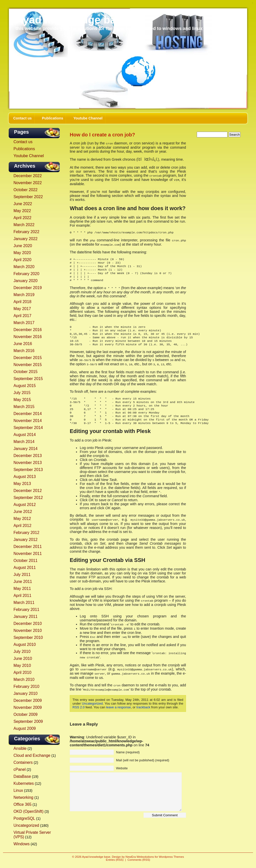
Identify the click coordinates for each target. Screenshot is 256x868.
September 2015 (28, 379)
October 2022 (25, 190)
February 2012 (26, 533)
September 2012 (28, 498)
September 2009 (28, 721)
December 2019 (28, 288)
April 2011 (22, 596)
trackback (143, 713)
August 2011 (25, 568)
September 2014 (28, 428)
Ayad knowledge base (72, 20)
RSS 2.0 (78, 713)
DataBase (22, 776)
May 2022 (22, 211)
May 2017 (22, 309)
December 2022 (28, 176)
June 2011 (23, 582)
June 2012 (23, 512)
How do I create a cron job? (102, 135)
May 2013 (22, 484)
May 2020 (22, 253)
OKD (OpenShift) (28, 811)
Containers (23, 762)
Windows (21, 844)
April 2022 (22, 218)
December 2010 (28, 624)
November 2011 (28, 554)
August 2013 (25, 477)
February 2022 (26, 232)
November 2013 (28, 463)
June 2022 (23, 204)
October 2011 (25, 561)
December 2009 (28, 700)
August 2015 (25, 386)
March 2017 (24, 323)
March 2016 (24, 351)
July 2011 (22, 575)
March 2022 (24, 225)
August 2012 (25, 505)
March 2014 (24, 442)
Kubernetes (24, 783)
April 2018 (22, 302)
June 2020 (23, 246)
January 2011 (25, 617)
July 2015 (22, 393)
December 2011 (28, 547)
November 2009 (28, 707)
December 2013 (28, 456)
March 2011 (24, 603)
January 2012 (25, 540)
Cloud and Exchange (32, 755)
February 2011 (26, 610)
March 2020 (24, 267)
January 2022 (25, 239)
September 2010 (28, 638)
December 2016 (28, 330)
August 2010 (25, 645)
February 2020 (26, 274)
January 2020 (25, 281)
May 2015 (22, 400)
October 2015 (25, 372)
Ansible (20, 748)
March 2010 (24, 679)
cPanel (20, 769)
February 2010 (26, 686)
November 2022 (28, 183)
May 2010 (22, 665)
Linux (18, 790)
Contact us (22, 118)
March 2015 (24, 407)
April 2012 (22, 526)
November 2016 (28, 337)
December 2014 (28, 414)
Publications (53, 118)
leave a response (118, 713)
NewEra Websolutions (140, 857)
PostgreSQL (24, 818)
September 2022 (28, 197)
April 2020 (22, 260)
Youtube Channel (88, 118)
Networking (23, 797)
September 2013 (28, 470)
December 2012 (28, 491)
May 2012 (22, 519)
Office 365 (22, 804)
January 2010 (25, 693)
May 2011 (22, 589)
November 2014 (28, 421)
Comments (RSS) (139, 860)
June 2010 (23, 658)
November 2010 (28, 631)
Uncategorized (26, 825)
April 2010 (22, 672)
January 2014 (25, 449)
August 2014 (25, 435)
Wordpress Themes (171, 857)
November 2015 (28, 365)
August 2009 (25, 728)
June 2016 (23, 344)
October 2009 (25, 714)
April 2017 (22, 316)
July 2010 (22, 651)
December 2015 (28, 358)
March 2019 (24, 295)
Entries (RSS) (115, 860)
